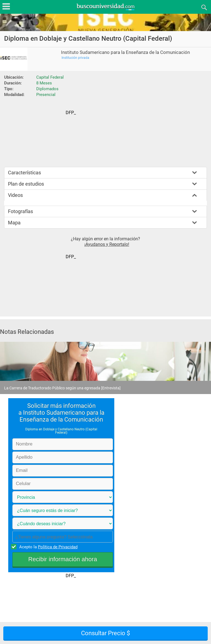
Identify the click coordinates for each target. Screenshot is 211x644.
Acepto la (48, 547)
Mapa (14, 223)
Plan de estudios (26, 184)
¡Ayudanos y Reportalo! (107, 244)
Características (24, 173)
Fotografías (20, 211)
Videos (15, 195)
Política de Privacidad (58, 547)
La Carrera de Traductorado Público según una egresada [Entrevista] (62, 388)
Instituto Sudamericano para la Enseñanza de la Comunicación (125, 52)
